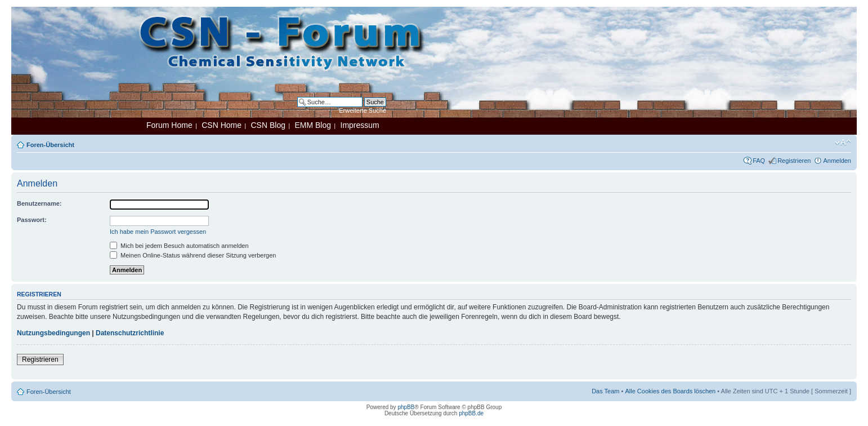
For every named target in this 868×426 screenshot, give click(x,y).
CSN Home (222, 125)
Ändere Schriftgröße (843, 143)
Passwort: (32, 220)
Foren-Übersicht (50, 145)
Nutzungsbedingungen (53, 333)
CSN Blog (268, 125)
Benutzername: (39, 203)
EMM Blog (313, 125)
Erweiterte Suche (363, 110)
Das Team (605, 391)
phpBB (406, 407)
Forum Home (169, 125)
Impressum (360, 125)
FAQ (759, 161)
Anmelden (837, 161)
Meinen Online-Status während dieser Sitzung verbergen (193, 255)
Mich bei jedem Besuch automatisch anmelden (179, 246)
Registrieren (794, 161)
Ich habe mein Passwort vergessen (158, 232)
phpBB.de (471, 413)
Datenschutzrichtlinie (130, 333)
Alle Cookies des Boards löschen (670, 391)
